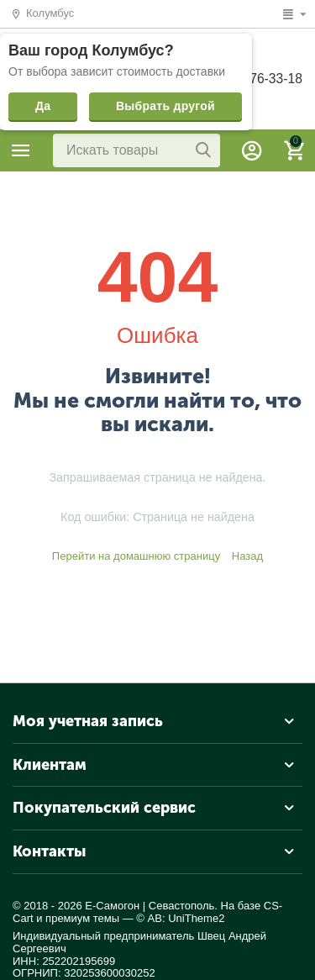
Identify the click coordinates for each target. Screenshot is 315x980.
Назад (247, 556)
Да (43, 106)
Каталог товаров (21, 150)
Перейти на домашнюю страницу (136, 556)
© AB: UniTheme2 (180, 918)
